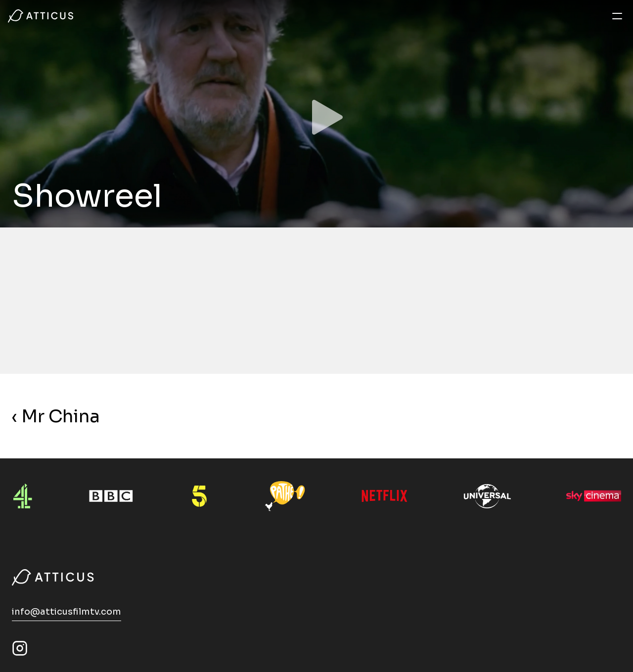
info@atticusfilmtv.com (67, 612)
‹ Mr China (56, 416)
